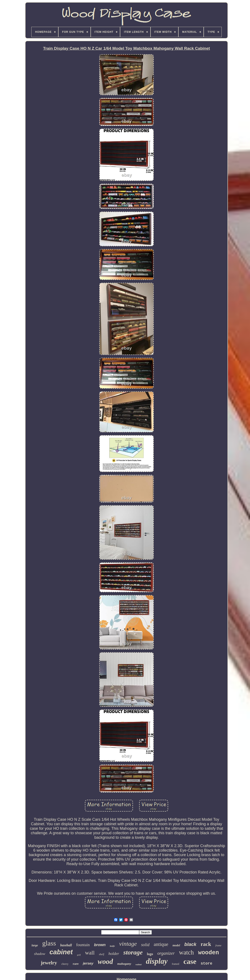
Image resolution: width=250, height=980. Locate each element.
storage (133, 952)
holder (114, 954)
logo (150, 954)
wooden (209, 953)
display (157, 961)
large (35, 945)
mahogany (124, 964)
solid (145, 945)
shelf (102, 954)
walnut (139, 964)
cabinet (61, 952)
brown (100, 945)
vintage (128, 944)
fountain (83, 945)
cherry (65, 964)
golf (79, 955)
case (190, 961)
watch (186, 952)
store (206, 963)
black (190, 944)
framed (176, 964)
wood (105, 962)
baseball (66, 945)
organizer (166, 953)
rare (76, 964)
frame (218, 945)
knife (112, 946)
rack (206, 944)
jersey (88, 963)
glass (49, 943)
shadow (40, 954)
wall (90, 953)
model (176, 945)
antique (161, 944)
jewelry (49, 963)
